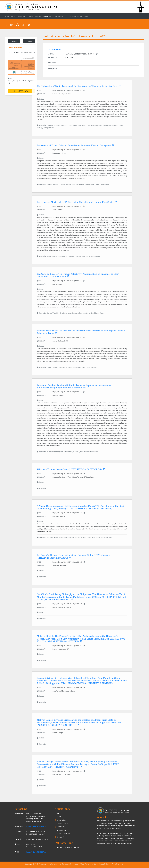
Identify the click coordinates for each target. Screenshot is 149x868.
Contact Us (84, 16)
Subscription (60, 820)
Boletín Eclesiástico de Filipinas (67, 847)
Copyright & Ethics (62, 823)
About (58, 817)
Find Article (47, 16)
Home (58, 813)
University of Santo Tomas (48, 864)
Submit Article (58, 16)
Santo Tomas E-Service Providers (107, 864)
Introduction (49, 50)
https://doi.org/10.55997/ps (36, 852)
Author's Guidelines (71, 16)
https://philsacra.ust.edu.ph (36, 826)
